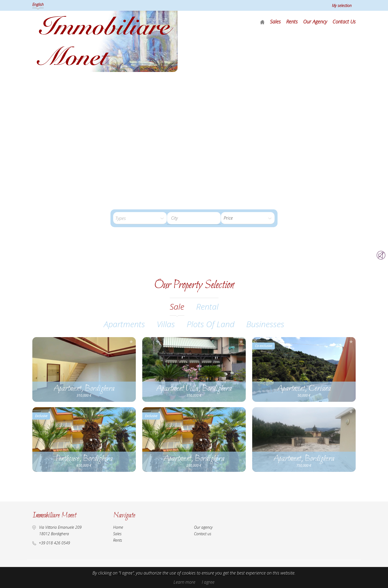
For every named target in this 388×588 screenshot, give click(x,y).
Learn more (184, 582)
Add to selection (131, 342)
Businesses (265, 324)
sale (177, 307)
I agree (208, 582)
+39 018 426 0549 (54, 543)
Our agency (315, 22)
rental (207, 307)
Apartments (124, 324)
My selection (342, 6)
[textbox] (198, 218)
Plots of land (211, 324)
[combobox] (194, 218)
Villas (166, 324)
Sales (275, 22)
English (38, 4)
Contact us (344, 22)
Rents (292, 22)
